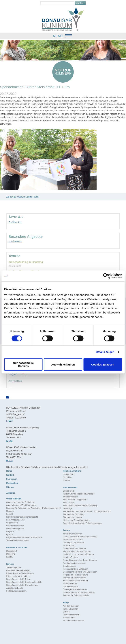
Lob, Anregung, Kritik (16, 520)
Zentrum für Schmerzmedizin (76, 595)
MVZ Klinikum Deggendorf (75, 500)
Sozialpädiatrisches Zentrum (76, 581)
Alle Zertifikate (15, 381)
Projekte (10, 532)
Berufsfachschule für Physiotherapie (22, 585)
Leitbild (9, 514)
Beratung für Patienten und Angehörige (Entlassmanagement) (34, 508)
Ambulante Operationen (74, 621)
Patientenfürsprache (15, 529)
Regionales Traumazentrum (75, 575)
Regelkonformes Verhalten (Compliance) (24, 537)
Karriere (10, 564)
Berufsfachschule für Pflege (19, 579)
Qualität (10, 534)
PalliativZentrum (70, 584)
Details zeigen (105, 352)
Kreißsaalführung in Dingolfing (26, 262)
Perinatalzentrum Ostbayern (75, 569)
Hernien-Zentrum (70, 557)
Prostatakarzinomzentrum (74, 563)
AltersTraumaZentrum (73, 534)
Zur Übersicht (15, 222)
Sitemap (10, 487)
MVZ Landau (69, 503)
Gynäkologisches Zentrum (75, 548)
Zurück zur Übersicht (16, 197)
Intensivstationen (70, 609)
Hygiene (10, 511)
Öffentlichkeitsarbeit (15, 526)
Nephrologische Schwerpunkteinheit (79, 592)
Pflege (66, 602)
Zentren (67, 530)
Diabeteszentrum (70, 586)
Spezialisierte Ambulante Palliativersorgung (82, 523)
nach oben (33, 197)
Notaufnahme (69, 618)
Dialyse (66, 612)
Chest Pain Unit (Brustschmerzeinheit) (80, 537)
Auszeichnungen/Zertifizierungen (21, 505)
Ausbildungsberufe (15, 588)
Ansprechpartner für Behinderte (20, 502)
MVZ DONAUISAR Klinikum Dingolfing (80, 505)
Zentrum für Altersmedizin (74, 578)
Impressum (12, 479)
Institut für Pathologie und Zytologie (79, 494)
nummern (63, 72)
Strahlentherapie (70, 497)
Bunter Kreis (68, 491)
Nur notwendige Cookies (23, 364)
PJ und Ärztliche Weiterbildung (20, 573)
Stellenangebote (14, 567)
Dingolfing (67, 477)
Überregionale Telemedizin (75, 589)
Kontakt (10, 475)
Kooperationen (70, 487)
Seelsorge (67, 508)
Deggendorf (68, 474)
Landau (66, 480)
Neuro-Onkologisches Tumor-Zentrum (80, 560)
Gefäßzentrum (69, 566)
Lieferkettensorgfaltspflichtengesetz (22, 517)
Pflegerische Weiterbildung (18, 576)
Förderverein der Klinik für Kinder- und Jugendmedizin (87, 511)
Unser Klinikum (14, 499)
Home (9, 471)
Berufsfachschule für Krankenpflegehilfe (24, 582)
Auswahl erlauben (63, 365)
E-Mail (9, 421)
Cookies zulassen (103, 365)
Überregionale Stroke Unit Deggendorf (80, 572)
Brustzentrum (69, 545)
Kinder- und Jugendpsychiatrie (77, 520)
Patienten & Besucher (17, 547)
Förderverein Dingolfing (73, 514)
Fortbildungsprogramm (16, 591)
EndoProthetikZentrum (73, 540)
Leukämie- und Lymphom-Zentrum (78, 554)
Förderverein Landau (72, 517)
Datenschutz (12, 483)
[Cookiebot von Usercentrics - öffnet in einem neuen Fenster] (106, 276)
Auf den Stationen (71, 606)
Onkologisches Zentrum (74, 542)
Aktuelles (11, 493)
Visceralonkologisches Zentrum (77, 551)
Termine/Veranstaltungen (17, 540)
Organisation (12, 523)
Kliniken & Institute (72, 471)
